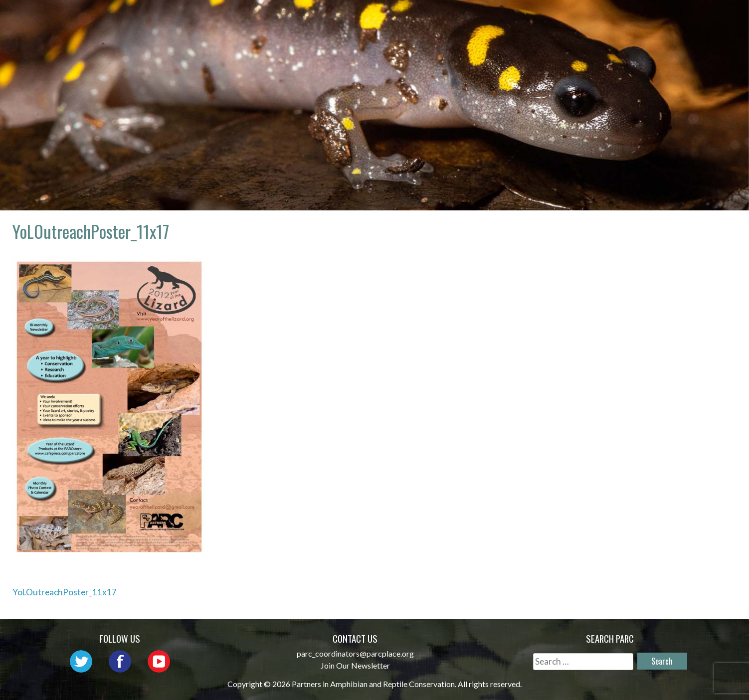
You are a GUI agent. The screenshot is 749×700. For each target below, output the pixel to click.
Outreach (448, 18)
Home (260, 18)
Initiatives (517, 18)
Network (385, 18)
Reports (636, 18)
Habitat (580, 18)
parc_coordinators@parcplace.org (355, 653)
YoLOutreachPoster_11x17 (65, 592)
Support (693, 18)
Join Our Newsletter (355, 665)
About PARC (318, 18)
